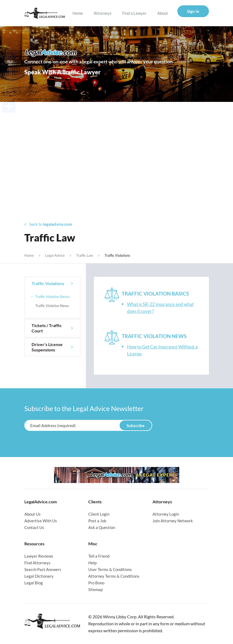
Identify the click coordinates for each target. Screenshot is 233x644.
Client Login (99, 514)
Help (92, 563)
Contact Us (34, 527)
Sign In (193, 11)
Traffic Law (85, 255)
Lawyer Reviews (39, 556)
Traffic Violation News (52, 306)
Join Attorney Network (173, 521)
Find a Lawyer (134, 13)
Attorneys (103, 13)
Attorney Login (166, 514)
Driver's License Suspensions (47, 347)
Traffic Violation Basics (53, 297)
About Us (33, 514)
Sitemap (96, 589)
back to (48, 224)
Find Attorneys (37, 563)
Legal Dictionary (39, 576)
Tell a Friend (99, 556)
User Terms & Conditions (110, 569)
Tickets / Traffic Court (47, 328)
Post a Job (97, 521)
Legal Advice (55, 255)
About (163, 13)
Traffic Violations (48, 283)
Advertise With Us (41, 521)
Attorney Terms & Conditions (114, 576)
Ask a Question (102, 527)
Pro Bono (96, 583)
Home (78, 13)
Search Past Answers (43, 569)
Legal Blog (34, 583)
